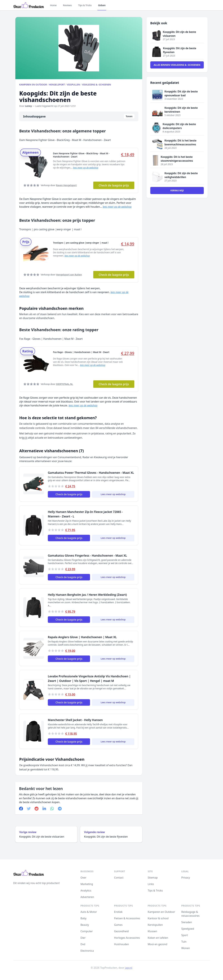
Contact (119, 878)
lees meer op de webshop (86, 168)
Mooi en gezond (157, 944)
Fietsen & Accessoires (127, 918)
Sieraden (187, 922)
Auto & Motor (89, 912)
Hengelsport (57, 85)
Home (53, 5)
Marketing (87, 884)
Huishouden (122, 944)
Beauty (85, 925)
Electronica (87, 951)
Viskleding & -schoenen (97, 85)
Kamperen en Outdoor (33, 85)
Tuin (184, 942)
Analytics (86, 890)
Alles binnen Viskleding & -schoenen (177, 65)
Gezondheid (121, 931)
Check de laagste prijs (114, 185)
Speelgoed (188, 929)
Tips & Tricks (85, 5)
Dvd (83, 944)
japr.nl (129, 968)
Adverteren (87, 897)
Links (151, 884)
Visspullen (73, 85)
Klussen (152, 931)
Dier (83, 938)
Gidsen (102, 5)
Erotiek (118, 912)
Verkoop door (59, 185)
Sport (185, 935)
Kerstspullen (155, 925)
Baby (83, 918)
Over (83, 878)
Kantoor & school (158, 918)
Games (118, 925)
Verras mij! (177, 190)
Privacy (186, 878)
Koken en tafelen (158, 938)
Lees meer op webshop (113, 494)
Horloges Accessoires (127, 938)
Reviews (67, 5)
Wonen (186, 948)
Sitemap (153, 878)
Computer (87, 931)
